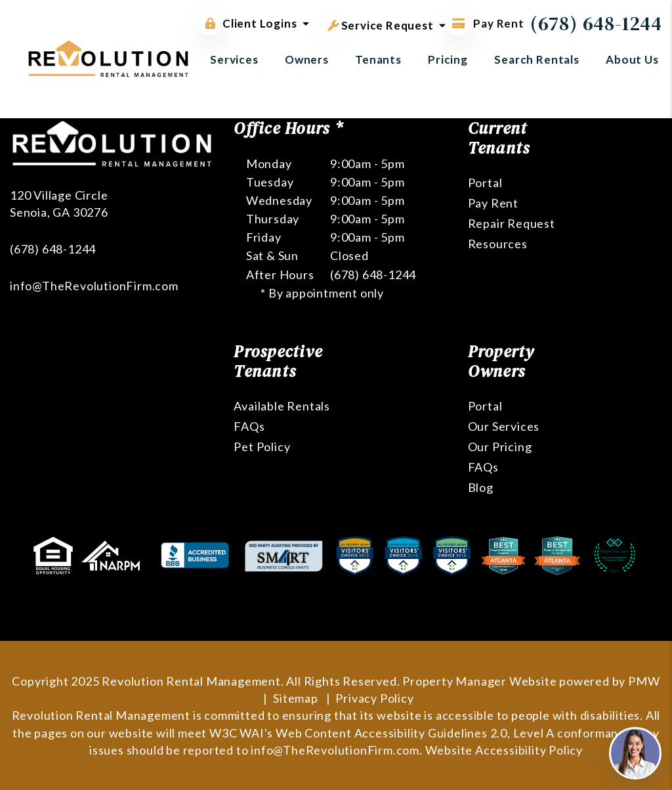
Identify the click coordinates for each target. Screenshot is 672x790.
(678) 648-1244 (596, 23)
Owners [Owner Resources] (307, 59)
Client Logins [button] (248, 24)
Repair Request (512, 223)
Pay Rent (493, 203)
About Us (632, 59)
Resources (498, 244)
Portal (485, 183)
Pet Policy (262, 447)
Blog (481, 487)
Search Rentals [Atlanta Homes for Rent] (537, 59)
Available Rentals (282, 406)
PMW (644, 681)
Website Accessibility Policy (504, 750)
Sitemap (296, 698)
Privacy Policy (374, 698)
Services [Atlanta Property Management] (234, 59)
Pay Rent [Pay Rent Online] (486, 23)
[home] (108, 57)
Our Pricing (500, 447)
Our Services (504, 426)
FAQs (249, 426)
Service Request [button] (381, 23)
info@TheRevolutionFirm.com (94, 286)
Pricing (448, 59)
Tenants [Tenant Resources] (378, 59)
